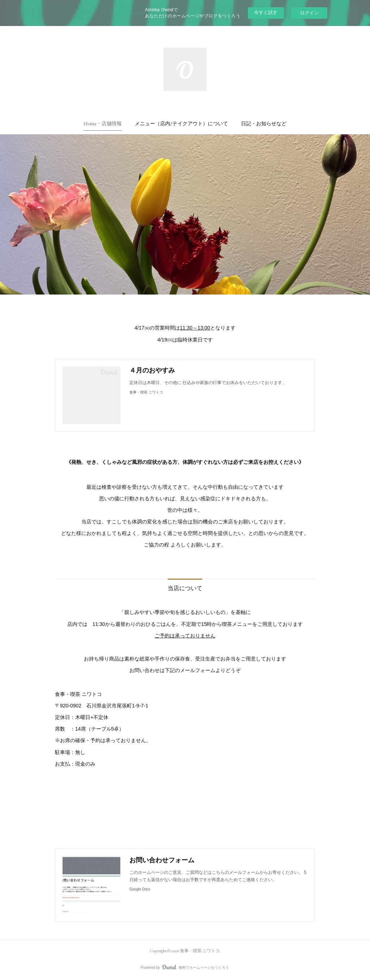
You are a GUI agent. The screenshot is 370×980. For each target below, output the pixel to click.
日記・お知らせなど (264, 123)
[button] (103, 123)
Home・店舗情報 (103, 123)
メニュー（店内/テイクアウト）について (181, 123)
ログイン (309, 13)
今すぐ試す (266, 12)
